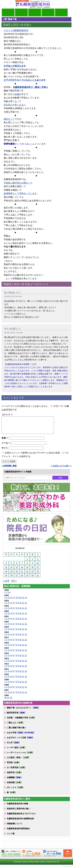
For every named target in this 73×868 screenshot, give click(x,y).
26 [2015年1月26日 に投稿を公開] (11, 579)
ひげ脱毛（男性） (18, 761)
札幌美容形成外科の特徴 (17, 807)
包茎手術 (15, 776)
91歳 (17, 94)
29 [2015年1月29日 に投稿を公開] (27, 579)
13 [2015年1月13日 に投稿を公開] (17, 570)
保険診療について (15, 827)
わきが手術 (21, 736)
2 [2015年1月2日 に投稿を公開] (32, 562)
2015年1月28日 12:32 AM (13, 333)
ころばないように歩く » (61, 469)
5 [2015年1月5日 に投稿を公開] (11, 566)
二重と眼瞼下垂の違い (16, 731)
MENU (6, 4)
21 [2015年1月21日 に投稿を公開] (22, 575)
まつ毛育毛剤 (16, 771)
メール (6, 446)
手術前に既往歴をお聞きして (18, 183)
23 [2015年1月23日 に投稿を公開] (33, 575)
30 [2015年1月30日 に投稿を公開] (33, 579)
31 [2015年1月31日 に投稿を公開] (38, 579)
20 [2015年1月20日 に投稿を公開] (17, 575)
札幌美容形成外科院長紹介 (18, 832)
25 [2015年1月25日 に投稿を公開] (6, 579)
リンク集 (11, 837)
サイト (5, 451)
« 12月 (6, 584)
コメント (7, 415)
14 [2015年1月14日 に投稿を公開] (22, 570)
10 (20, 601)
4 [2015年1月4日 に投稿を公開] (6, 566)
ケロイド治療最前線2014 (16, 30)
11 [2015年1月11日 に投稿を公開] (6, 570)
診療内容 (35, 12)
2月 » (14, 584)
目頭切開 (15, 786)
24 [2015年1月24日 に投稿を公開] (38, 575)
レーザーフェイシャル (20, 756)
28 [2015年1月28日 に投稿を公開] (22, 579)
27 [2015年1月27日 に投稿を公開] (17, 579)
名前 (5, 441)
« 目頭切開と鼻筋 (9, 469)
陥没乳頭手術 (16, 716)
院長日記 (8, 12)
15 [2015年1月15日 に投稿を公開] (27, 570)
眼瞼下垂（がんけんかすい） (23, 711)
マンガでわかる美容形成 (21, 12)
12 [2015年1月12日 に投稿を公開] (11, 570)
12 (26, 601)
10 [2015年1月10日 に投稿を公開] (38, 566)
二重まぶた (16, 726)
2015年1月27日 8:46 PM (13, 296)
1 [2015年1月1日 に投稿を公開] (27, 562)
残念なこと (9, 119)
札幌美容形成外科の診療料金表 (20, 822)
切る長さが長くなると (15, 105)
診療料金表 (48, 12)
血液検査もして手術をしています (20, 193)
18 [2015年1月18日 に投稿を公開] (6, 575)
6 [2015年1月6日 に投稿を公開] (17, 566)
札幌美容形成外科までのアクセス (21, 817)
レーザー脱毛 (16, 751)
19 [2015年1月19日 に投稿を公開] (11, 575)
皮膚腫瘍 (15, 781)
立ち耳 (14, 746)
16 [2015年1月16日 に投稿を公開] (33, 570)
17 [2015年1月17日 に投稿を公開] (38, 570)
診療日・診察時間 (61, 12)
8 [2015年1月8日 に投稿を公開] (27, 566)
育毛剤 (14, 766)
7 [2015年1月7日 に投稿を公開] (22, 566)
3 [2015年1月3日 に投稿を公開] (38, 562)
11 (23, 601)
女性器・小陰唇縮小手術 (21, 721)
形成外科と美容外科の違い (18, 812)
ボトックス (16, 791)
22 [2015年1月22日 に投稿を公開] (27, 575)
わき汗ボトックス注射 (20, 741)
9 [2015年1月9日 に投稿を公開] (32, 566)
